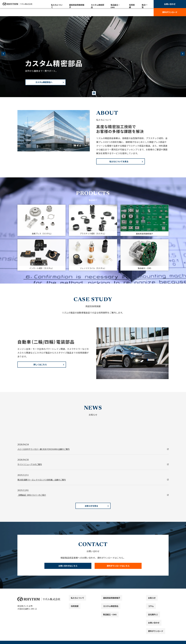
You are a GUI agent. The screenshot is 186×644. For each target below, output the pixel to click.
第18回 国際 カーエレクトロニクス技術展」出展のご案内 (45, 482)
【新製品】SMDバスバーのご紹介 (34, 497)
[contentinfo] (93, 620)
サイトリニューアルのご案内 (31, 466)
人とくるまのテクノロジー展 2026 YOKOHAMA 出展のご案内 (47, 450)
